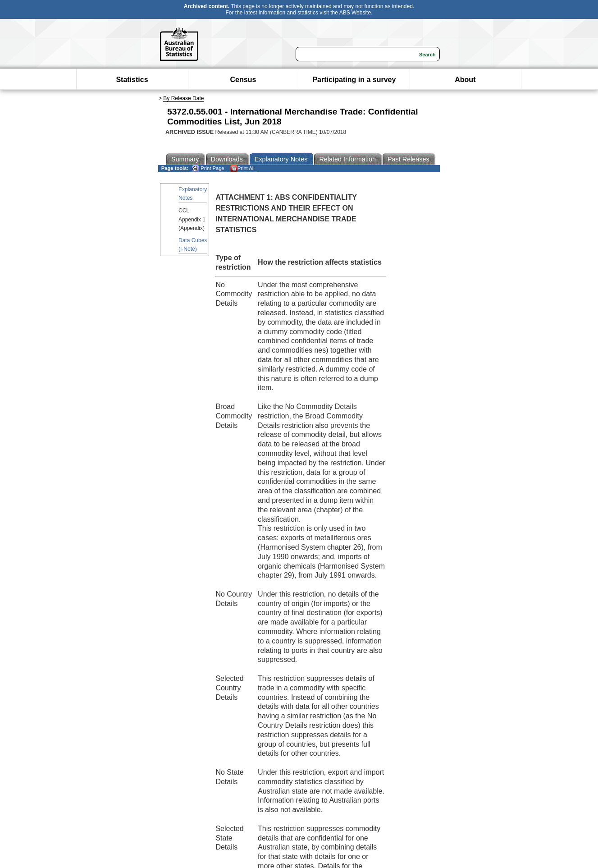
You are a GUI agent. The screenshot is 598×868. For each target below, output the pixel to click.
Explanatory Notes (193, 194)
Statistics (132, 80)
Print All (242, 168)
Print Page (208, 168)
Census (243, 80)
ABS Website (355, 13)
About (465, 80)
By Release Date (183, 98)
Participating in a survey (354, 80)
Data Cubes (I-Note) (193, 245)
